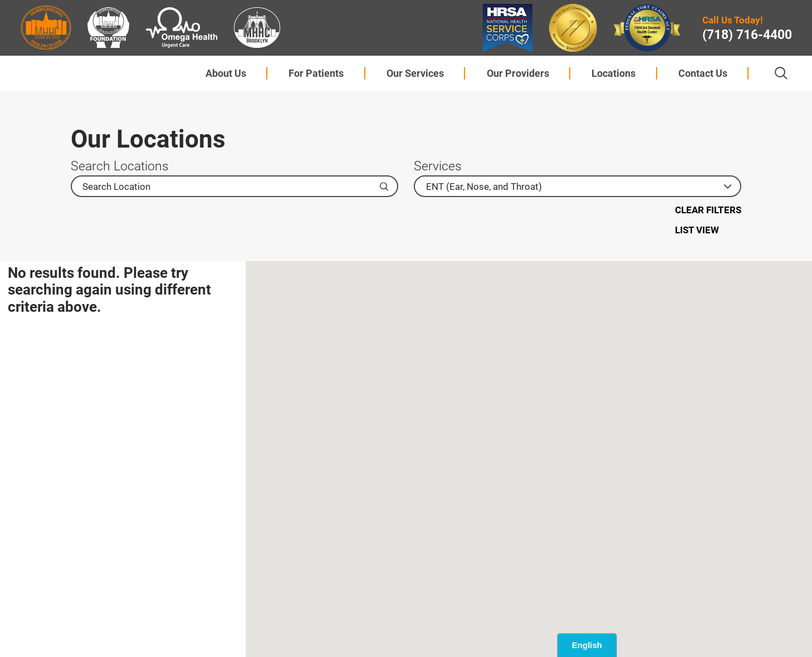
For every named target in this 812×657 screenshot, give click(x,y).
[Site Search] (781, 73)
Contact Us (703, 73)
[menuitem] (226, 73)
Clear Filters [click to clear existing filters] (708, 210)
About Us (226, 73)
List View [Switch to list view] (697, 230)
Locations (613, 73)
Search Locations (120, 166)
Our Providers (518, 73)
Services (438, 166)
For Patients (316, 73)
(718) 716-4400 (747, 35)
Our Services (415, 73)
